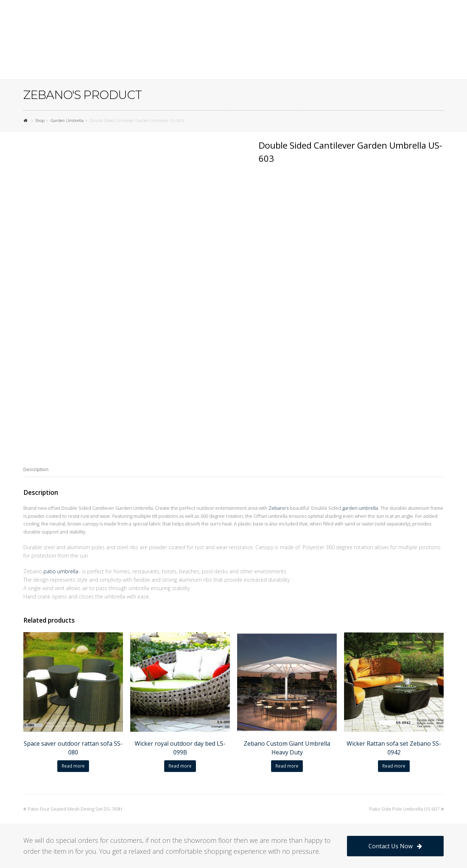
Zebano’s (279, 420)
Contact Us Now (395, 758)
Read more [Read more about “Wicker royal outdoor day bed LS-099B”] (180, 678)
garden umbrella (360, 420)
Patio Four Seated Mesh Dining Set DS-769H (73, 720)
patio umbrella (61, 483)
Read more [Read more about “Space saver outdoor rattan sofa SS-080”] (73, 678)
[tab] (36, 381)
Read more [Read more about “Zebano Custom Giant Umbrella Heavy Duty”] (287, 678)
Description (36, 381)
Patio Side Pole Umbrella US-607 (406, 720)
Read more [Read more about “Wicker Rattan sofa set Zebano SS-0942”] (394, 678)
